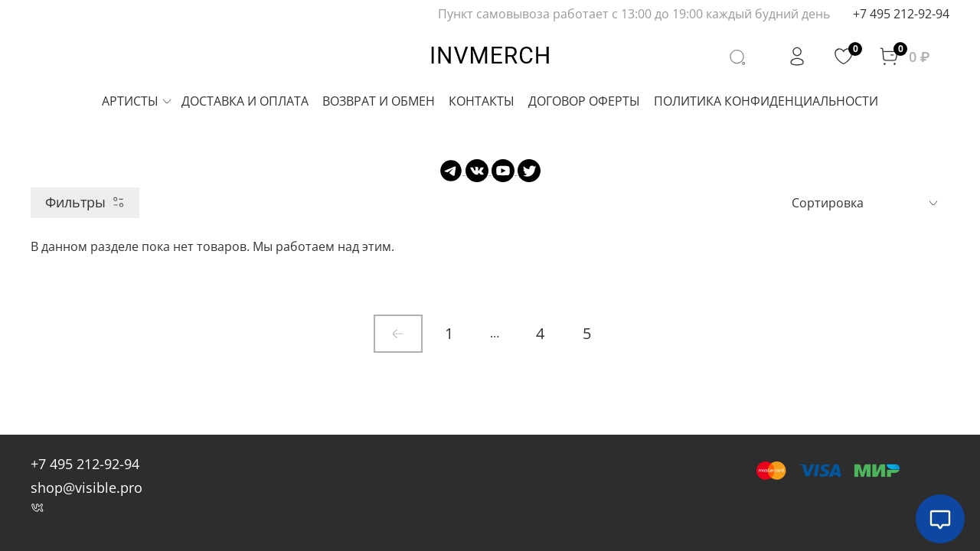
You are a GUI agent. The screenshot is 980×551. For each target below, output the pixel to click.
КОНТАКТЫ (482, 101)
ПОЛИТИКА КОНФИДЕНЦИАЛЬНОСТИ (766, 101)
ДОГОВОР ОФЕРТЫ (584, 101)
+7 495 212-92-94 (901, 14)
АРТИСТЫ (137, 101)
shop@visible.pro (87, 487)
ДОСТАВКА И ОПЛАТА (245, 101)
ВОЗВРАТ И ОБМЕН (379, 101)
